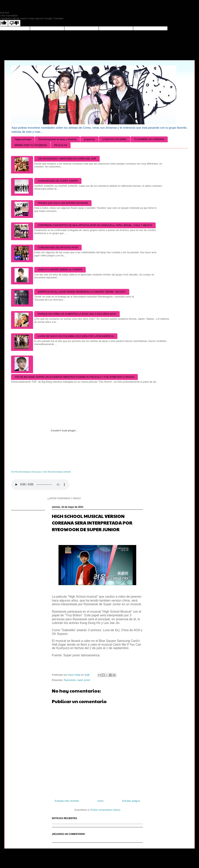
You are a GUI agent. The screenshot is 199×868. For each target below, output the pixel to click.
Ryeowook (70, 680)
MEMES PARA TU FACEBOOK (31, 145)
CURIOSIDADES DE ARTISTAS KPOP (58, 248)
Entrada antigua (131, 801)
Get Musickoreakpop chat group (26, 472)
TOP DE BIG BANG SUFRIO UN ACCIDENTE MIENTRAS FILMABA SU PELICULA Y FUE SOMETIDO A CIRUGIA (74, 377)
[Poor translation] (14, 23)
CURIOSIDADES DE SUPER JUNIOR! (58, 181)
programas (89, 139)
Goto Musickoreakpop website (57, 472)
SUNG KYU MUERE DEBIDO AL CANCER (60, 270)
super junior (84, 680)
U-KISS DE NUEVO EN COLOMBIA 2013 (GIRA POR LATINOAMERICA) (76, 336)
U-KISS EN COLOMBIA (115, 139)
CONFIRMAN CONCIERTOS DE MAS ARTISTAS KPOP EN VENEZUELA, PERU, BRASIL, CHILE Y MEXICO (95, 225)
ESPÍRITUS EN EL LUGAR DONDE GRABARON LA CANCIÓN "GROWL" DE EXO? (82, 292)
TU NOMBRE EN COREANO (149, 139)
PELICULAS (61, 145)
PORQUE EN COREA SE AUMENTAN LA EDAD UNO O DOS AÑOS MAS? (77, 314)
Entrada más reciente (67, 801)
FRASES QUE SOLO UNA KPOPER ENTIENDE (63, 203)
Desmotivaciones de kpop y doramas (57, 139)
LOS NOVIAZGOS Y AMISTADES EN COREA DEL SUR (67, 159)
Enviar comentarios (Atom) (105, 810)
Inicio (100, 801)
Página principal (23, 139)
